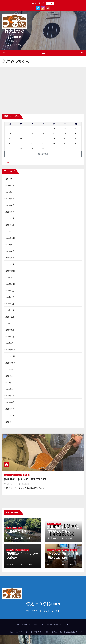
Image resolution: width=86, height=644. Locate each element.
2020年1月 (9, 422)
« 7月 (7, 162)
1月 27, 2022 (12, 484)
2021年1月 (9, 343)
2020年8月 (10, 376)
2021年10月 (10, 284)
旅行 (20, 528)
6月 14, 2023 (14, 564)
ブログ (20, 475)
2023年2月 (9, 218)
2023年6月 (9, 192)
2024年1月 (9, 186)
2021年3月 (9, 330)
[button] (82, 53)
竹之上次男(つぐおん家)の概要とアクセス (67, 632)
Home (12, 632)
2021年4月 (9, 323)
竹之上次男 (24, 484)
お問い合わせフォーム (24, 632)
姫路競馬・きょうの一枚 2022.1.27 (25, 479)
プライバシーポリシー (42, 632)
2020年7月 (9, 383)
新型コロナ (57, 524)
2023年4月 (9, 205)
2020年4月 (10, 402)
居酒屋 (23, 550)
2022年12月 (10, 232)
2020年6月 (10, 389)
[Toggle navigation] (43, 53)
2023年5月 (9, 199)
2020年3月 (9, 409)
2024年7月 (9, 179)
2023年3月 (9, 212)
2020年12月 (10, 350)
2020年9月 (10, 369)
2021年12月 (10, 271)
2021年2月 (9, 337)
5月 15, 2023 (55, 564)
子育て (15, 528)
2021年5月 (9, 317)
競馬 (25, 475)
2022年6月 (9, 245)
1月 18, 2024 (54, 538)
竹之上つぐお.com (43, 604)
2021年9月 (9, 291)
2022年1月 (9, 264)
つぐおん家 (10, 550)
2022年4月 (9, 251)
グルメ (14, 475)
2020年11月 (10, 356)
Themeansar (63, 624)
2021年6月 (9, 310)
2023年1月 (9, 225)
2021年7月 (9, 304)
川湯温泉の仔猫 (16, 531)
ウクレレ (8, 475)
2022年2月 (9, 258)
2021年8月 (9, 297)
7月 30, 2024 (14, 538)
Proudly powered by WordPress (30, 624)
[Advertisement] (43, 85)
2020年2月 (9, 415)
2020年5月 (9, 396)
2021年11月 (9, 278)
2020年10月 (10, 363)
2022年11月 (10, 238)
